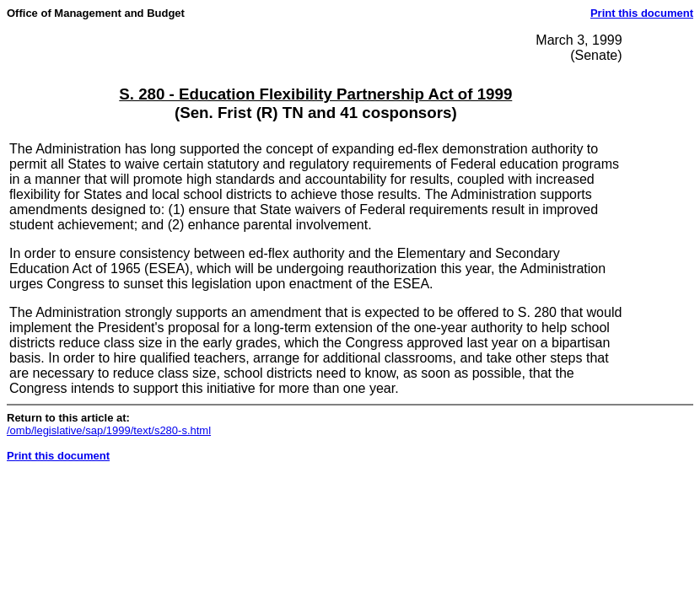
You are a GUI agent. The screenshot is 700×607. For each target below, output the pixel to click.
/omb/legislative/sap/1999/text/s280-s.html (109, 430)
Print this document (642, 13)
